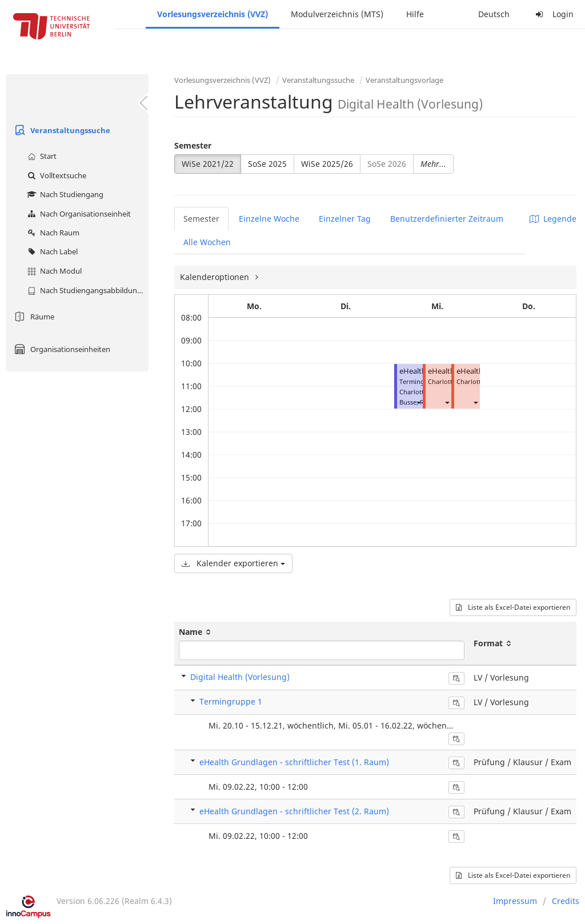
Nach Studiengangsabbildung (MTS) (87, 290)
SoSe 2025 (267, 164)
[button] (418, 402)
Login (553, 14)
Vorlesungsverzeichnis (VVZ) (213, 14)
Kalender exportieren (233, 563)
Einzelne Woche (269, 219)
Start (41, 156)
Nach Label (51, 251)
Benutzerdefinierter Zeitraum (447, 219)
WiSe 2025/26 (327, 164)
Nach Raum (52, 233)
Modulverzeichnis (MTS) (337, 14)
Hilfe (415, 14)
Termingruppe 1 (231, 701)
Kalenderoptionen (216, 277)
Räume (33, 317)
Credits (566, 901)
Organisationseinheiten (61, 349)
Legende (553, 219)
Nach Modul (53, 271)
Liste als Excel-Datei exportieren (513, 607)
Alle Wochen (207, 242)
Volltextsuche (55, 175)
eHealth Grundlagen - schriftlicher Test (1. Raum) (294, 762)
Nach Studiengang (64, 194)
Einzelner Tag (345, 219)
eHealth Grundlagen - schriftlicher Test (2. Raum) (294, 811)
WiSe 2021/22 (208, 164)
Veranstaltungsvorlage (404, 80)
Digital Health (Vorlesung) (240, 677)
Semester (193, 145)
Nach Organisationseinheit (78, 214)
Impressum (515, 901)
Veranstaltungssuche (61, 130)
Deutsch (494, 14)
